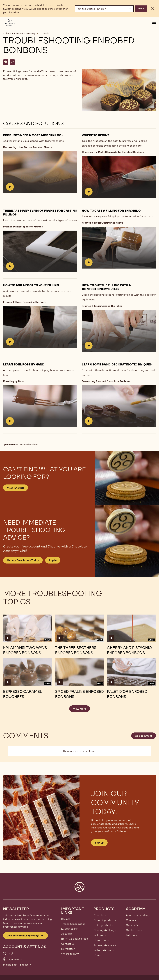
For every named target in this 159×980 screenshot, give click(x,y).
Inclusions (100, 935)
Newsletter (68, 949)
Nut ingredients (103, 925)
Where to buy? (70, 954)
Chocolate (100, 915)
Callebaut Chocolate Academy (19, 33)
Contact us (68, 944)
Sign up (99, 843)
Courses (131, 920)
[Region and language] (104, 9)
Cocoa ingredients (105, 920)
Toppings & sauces (105, 945)
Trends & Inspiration (73, 924)
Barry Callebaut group (75, 939)
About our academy (138, 915)
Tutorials (44, 33)
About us (67, 934)
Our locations (134, 930)
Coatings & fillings (105, 930)
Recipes (66, 919)
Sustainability (69, 929)
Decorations (101, 940)
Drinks (98, 955)
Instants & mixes (104, 950)
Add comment (144, 736)
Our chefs (132, 925)
